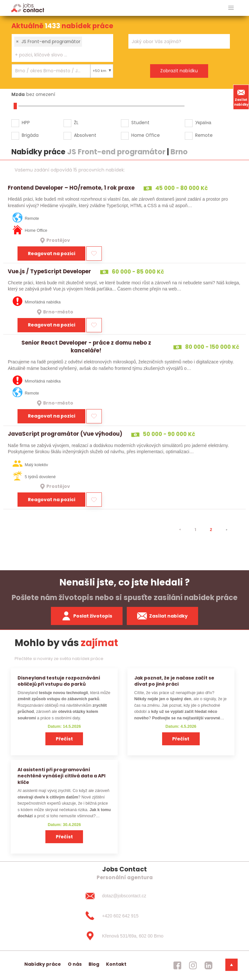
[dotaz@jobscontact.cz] (124, 896)
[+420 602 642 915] (124, 916)
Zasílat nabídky (241, 97)
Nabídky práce (43, 964)
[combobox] (62, 48)
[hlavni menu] (231, 8)
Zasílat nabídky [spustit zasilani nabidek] (163, 616)
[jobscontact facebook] (177, 965)
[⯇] (180, 530)
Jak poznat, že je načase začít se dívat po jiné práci (174, 681)
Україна (203, 123)
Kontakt (116, 964)
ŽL (76, 123)
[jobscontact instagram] (193, 965)
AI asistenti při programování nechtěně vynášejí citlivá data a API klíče (61, 776)
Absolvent (85, 135)
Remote (204, 135)
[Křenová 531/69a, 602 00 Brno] (124, 936)
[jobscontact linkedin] (208, 965)
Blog (94, 964)
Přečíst (64, 739)
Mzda (18, 94)
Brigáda (30, 135)
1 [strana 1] (195, 530)
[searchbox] (58, 55)
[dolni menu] (231, 965)
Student (140, 123)
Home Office (146, 135)
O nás (75, 964)
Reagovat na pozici (52, 254)
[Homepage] (28, 8)
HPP (26, 123)
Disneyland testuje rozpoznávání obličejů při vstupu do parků (59, 681)
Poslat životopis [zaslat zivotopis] (87, 616)
